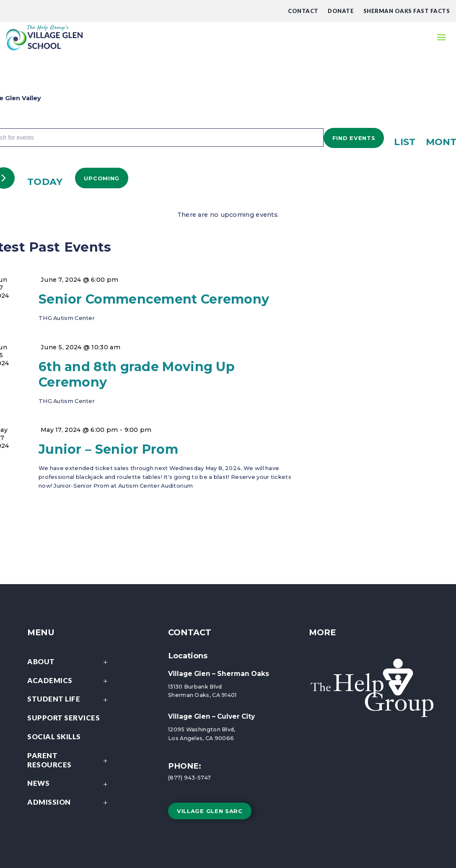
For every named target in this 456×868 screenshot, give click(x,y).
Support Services (63, 718)
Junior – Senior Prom (108, 449)
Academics (70, 681)
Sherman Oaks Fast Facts (407, 11)
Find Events (354, 138)
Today (45, 182)
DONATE (341, 11)
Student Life (70, 700)
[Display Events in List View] (405, 142)
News (70, 784)
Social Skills (54, 737)
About (70, 662)
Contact (303, 11)
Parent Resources (70, 761)
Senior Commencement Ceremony (154, 299)
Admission (70, 803)
